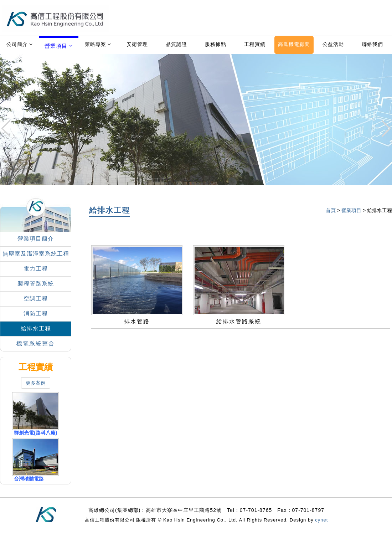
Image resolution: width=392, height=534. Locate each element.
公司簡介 (20, 44)
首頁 (331, 210)
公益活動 (333, 44)
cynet (321, 520)
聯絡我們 (372, 44)
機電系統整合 (36, 343)
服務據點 (216, 44)
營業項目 (59, 46)
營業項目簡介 (36, 239)
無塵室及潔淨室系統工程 (36, 254)
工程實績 (255, 44)
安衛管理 (137, 44)
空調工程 (36, 299)
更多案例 (36, 383)
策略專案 (98, 44)
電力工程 (36, 269)
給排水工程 (36, 328)
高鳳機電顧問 (294, 44)
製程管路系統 (36, 284)
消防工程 (36, 314)
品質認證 (176, 44)
